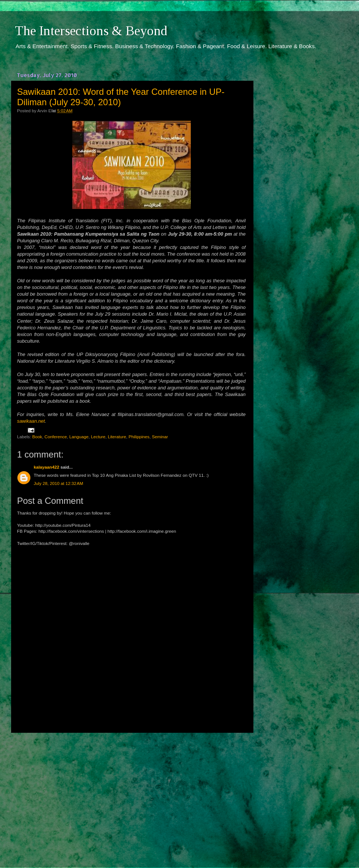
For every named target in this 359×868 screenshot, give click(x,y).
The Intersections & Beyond (91, 31)
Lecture (98, 437)
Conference (56, 437)
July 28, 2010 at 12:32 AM (59, 483)
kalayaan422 (46, 467)
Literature (117, 437)
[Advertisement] (132, 794)
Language (79, 437)
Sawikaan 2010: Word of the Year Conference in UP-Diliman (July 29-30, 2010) (121, 97)
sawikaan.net (31, 421)
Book (37, 437)
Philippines (139, 437)
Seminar (160, 437)
